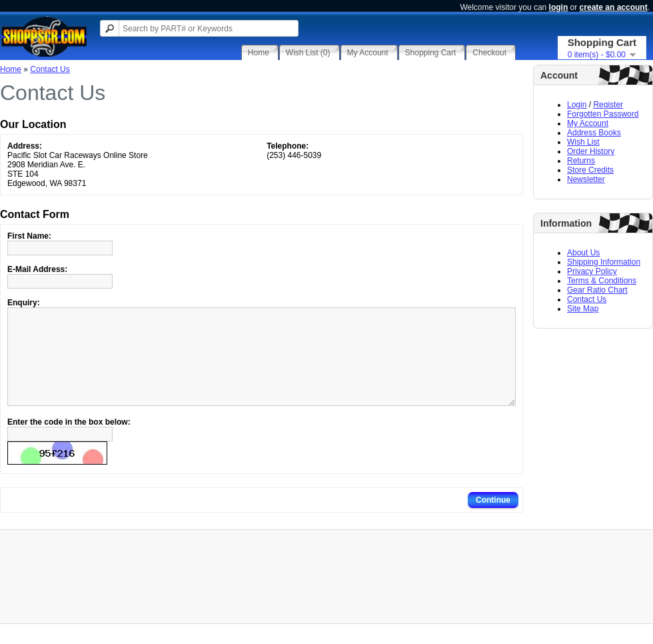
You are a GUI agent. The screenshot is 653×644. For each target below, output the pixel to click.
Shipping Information (604, 262)
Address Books (594, 133)
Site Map (583, 309)
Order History (591, 151)
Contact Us (587, 299)
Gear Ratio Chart (597, 290)
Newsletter (586, 179)
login (559, 7)
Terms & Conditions (602, 281)
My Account (588, 123)
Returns (581, 161)
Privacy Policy (592, 271)
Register (608, 105)
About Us (583, 253)
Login (577, 105)
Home (11, 69)
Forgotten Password (603, 114)
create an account (614, 7)
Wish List (583, 142)
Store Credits (590, 170)
